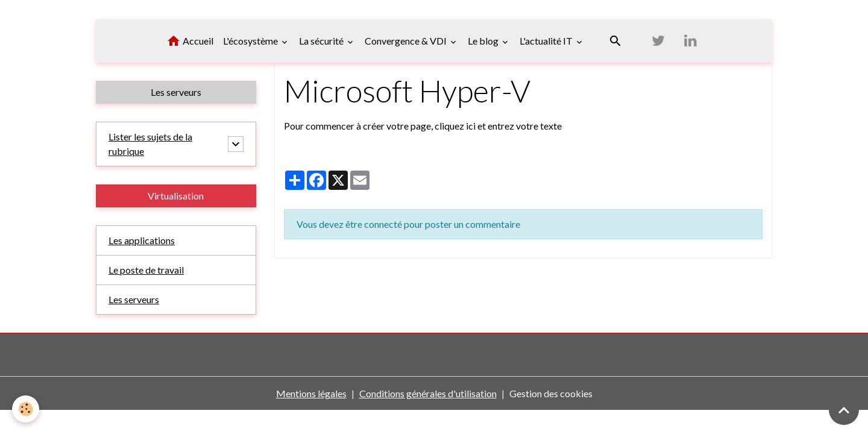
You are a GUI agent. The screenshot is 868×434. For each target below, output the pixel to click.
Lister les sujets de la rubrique (150, 144)
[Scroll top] (844, 410)
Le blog (484, 41)
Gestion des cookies (551, 393)
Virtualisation (176, 196)
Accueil (190, 41)
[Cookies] (26, 409)
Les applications (142, 240)
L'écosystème (251, 41)
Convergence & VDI (407, 41)
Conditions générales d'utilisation (428, 393)
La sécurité (322, 41)
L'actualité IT (547, 41)
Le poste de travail (146, 270)
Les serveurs (176, 92)
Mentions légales (311, 393)
